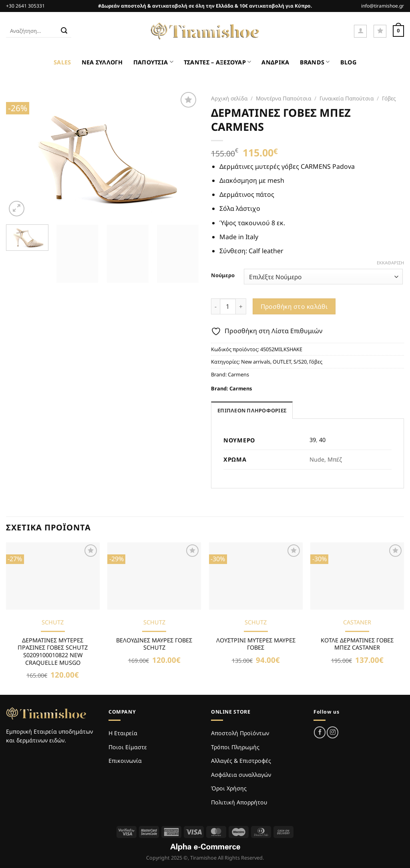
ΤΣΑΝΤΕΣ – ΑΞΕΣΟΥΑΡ (218, 62)
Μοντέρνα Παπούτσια (283, 98)
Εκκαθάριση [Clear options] (390, 263)
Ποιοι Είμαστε (128, 747)
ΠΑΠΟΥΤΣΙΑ (153, 62)
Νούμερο (223, 276)
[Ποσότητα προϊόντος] (228, 306)
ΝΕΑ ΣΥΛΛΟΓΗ (102, 62)
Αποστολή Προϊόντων (240, 733)
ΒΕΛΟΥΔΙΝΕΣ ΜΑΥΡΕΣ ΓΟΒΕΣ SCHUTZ (154, 644)
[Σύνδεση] (360, 31)
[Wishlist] (380, 31)
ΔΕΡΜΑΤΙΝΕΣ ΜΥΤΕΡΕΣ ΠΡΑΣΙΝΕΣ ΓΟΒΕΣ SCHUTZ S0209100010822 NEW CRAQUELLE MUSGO (53, 652)
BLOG (348, 62)
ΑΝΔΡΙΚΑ (275, 62)
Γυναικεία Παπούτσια (347, 98)
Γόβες (389, 98)
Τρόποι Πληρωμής (235, 747)
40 (322, 440)
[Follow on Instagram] (333, 732)
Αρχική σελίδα (229, 98)
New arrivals (256, 362)
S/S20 (300, 362)
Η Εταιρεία (123, 733)
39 (313, 440)
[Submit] (64, 31)
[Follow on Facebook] (320, 732)
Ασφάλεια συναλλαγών (241, 775)
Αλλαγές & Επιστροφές (241, 761)
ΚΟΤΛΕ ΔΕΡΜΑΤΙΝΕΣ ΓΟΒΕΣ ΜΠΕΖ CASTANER (357, 644)
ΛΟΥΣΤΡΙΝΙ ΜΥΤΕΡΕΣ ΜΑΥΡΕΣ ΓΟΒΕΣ (256, 644)
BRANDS (315, 62)
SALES (62, 62)
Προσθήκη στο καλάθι (294, 306)
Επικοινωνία (125, 761)
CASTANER (357, 622)
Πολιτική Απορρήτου (239, 802)
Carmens (238, 374)
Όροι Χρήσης (229, 788)
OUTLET (282, 362)
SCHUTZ (53, 622)
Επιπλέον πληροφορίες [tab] (252, 410)
